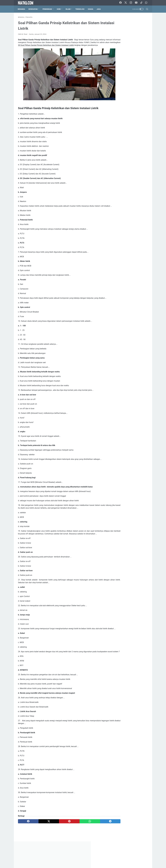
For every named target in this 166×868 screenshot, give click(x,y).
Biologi (125, 101)
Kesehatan (33, 9)
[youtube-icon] (136, 3)
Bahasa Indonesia (121, 97)
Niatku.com (86, 864)
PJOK (122, 114)
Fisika (139, 105)
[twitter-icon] (126, 3)
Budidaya (142, 101)
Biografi (117, 101)
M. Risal (131, 344)
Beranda (22, 9)
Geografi (118, 110)
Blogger (133, 101)
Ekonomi (132, 105)
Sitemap (102, 860)
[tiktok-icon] (142, 3)
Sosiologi (138, 118)
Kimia (131, 110)
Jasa (99, 9)
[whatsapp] (79, 836)
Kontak (76, 860)
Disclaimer (85, 860)
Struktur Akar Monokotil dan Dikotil (130, 225)
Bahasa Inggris (136, 97)
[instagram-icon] (131, 3)
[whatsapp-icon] (146, 3)
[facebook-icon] (121, 3)
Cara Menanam (120, 105)
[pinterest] (62, 836)
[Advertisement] (131, 51)
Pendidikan (47, 9)
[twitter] (44, 836)
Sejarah (117, 118)
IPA (125, 110)
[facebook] (27, 836)
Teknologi (80, 9)
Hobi (59, 9)
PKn (128, 114)
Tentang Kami (67, 860)
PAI (116, 114)
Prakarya (136, 114)
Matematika (140, 110)
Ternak (117, 122)
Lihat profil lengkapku (131, 356)
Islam (68, 9)
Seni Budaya (127, 118)
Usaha (91, 9)
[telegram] (96, 836)
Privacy (94, 860)
